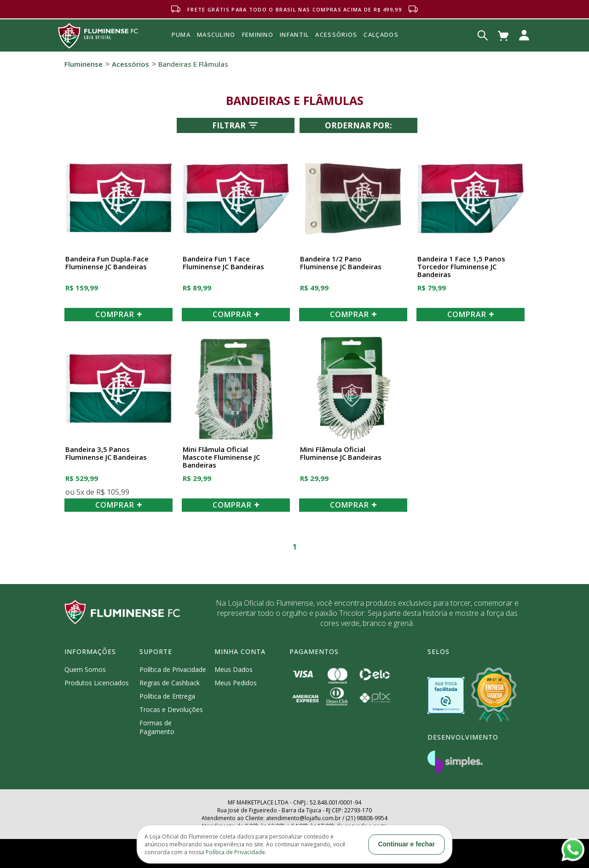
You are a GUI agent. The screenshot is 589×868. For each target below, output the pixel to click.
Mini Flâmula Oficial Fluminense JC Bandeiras (341, 454)
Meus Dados (234, 669)
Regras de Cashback (170, 683)
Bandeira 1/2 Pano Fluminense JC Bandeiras (341, 263)
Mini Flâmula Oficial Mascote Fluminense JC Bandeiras (221, 457)
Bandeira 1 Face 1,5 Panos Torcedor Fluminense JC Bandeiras (461, 267)
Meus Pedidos (236, 683)
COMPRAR (119, 314)
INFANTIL (294, 35)
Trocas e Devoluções (171, 709)
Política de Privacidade (173, 669)
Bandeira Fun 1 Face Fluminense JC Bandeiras (223, 263)
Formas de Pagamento (157, 727)
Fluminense (84, 64)
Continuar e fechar (407, 844)
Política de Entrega (167, 696)
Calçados (381, 35)
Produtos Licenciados (97, 683)
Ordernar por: (358, 125)
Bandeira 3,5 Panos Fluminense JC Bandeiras (106, 454)
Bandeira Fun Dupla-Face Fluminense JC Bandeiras (107, 263)
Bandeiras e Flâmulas (193, 64)
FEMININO (258, 35)
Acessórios (336, 55)
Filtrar (236, 125)
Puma (181, 45)
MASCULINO (216, 35)
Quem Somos (85, 669)
